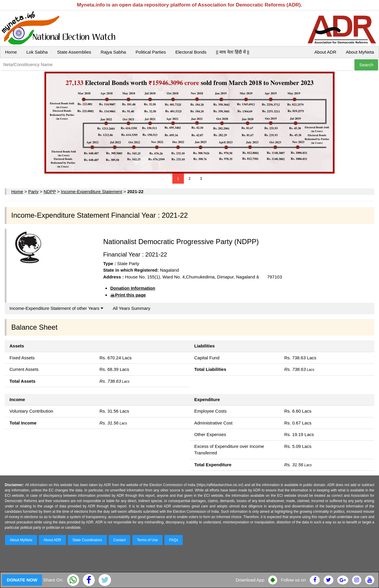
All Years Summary (132, 308)
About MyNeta (360, 52)
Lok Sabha (37, 52)
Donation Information (133, 288)
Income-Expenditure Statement (92, 192)
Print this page (130, 295)
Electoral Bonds (191, 52)
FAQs (174, 540)
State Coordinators (87, 540)
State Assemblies (74, 52)
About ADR (325, 52)
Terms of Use (148, 540)
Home (11, 52)
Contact (119, 540)
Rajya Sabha (113, 52)
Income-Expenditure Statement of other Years (56, 308)
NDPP (50, 192)
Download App (250, 580)
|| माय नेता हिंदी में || (232, 52)
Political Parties (151, 52)
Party (33, 192)
